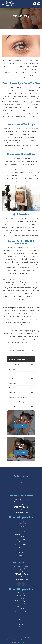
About (21, 483)
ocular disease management (19, 402)
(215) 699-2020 (21, 507)
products (12, 392)
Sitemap (32, 640)
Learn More (21, 426)
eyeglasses (13, 378)
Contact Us (21, 452)
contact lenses (14, 374)
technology (13, 406)
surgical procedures (16, 388)
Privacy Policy (25, 640)
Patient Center (21, 488)
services (12, 369)
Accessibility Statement (14, 640)
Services (21, 485)
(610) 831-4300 (21, 574)
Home (21, 480)
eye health (13, 383)
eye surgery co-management (19, 397)
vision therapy (14, 364)
